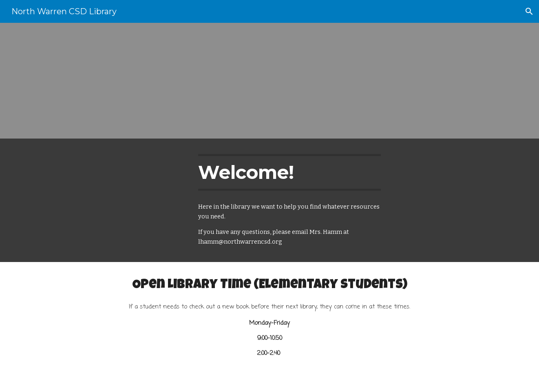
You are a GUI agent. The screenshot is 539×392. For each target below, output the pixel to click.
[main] (289, 172)
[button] (529, 11)
